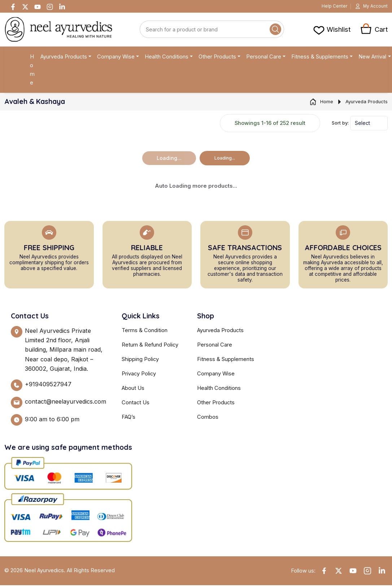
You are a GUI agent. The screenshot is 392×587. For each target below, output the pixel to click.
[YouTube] (353, 573)
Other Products (217, 58)
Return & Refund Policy (150, 347)
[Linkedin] (62, 7)
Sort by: (340, 125)
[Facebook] (13, 7)
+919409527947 (48, 386)
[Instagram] (50, 7)
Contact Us (136, 404)
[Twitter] (25, 7)
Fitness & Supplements (320, 58)
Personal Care (264, 58)
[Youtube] (38, 7)
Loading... (225, 160)
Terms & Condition (145, 332)
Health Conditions (167, 58)
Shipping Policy (140, 361)
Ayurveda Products (64, 58)
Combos (208, 419)
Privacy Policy (139, 375)
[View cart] (332, 31)
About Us (133, 390)
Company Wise (116, 58)
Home (32, 71)
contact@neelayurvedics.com (66, 403)
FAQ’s (129, 419)
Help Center (328, 7)
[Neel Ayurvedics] (58, 31)
